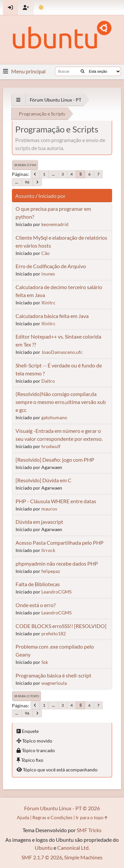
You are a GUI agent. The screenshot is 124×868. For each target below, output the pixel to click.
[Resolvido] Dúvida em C (43, 480)
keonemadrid (55, 224)
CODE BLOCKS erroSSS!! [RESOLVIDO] (61, 626)
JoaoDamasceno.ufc (62, 352)
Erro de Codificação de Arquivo (51, 266)
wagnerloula (54, 683)
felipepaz (51, 571)
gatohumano (54, 417)
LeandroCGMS (56, 592)
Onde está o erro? (36, 605)
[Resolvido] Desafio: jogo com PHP (55, 460)
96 (27, 182)
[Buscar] (83, 71)
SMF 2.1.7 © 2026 (42, 857)
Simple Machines (83, 857)
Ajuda (23, 817)
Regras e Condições (52, 817)
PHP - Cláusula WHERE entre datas (56, 501)
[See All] (18, 100)
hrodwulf (51, 446)
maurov (49, 509)
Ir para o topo (27, 696)
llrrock (48, 550)
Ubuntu (44, 848)
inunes (48, 274)
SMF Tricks (89, 830)
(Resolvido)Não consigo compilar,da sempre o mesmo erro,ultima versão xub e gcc (61, 402)
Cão (45, 253)
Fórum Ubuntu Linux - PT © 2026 (62, 808)
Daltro (48, 381)
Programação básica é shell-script (53, 675)
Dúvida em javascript (39, 522)
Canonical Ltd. (73, 848)
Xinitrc (48, 303)
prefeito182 (54, 633)
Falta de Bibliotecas (38, 584)
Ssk (45, 662)
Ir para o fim (25, 165)
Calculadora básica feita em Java (52, 316)
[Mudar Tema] (41, 7)
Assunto (25, 196)
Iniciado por (52, 196)
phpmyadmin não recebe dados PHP (57, 563)
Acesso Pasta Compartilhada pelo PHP (60, 543)
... (53, 174)
